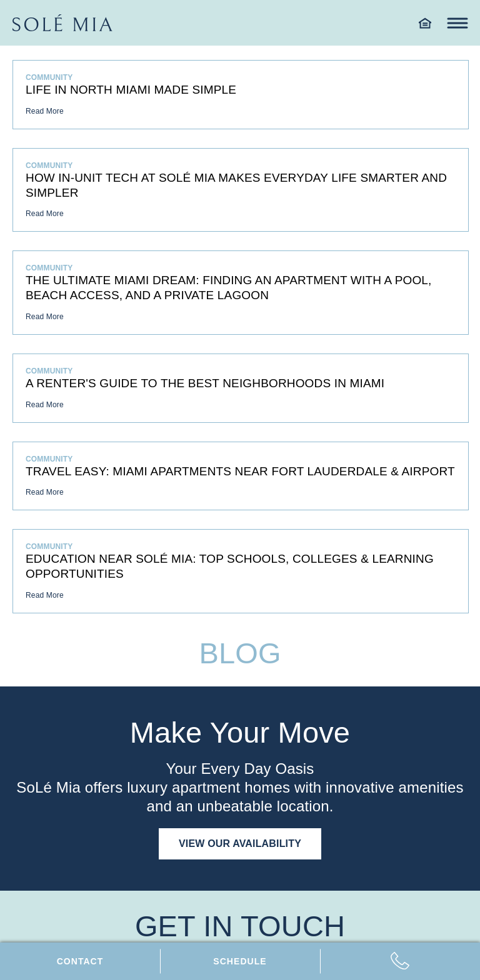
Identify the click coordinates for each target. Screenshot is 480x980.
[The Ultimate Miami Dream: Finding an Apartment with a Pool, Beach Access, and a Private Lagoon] (241, 293)
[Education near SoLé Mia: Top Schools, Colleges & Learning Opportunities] (241, 571)
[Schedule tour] (240, 961)
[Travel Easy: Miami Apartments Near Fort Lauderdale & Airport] (241, 476)
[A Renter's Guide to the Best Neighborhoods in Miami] (241, 388)
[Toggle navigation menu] (457, 23)
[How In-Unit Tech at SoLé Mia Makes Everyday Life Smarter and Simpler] (241, 190)
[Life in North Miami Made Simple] (241, 95)
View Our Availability (240, 844)
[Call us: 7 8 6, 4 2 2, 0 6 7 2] (400, 961)
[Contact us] (80, 961)
